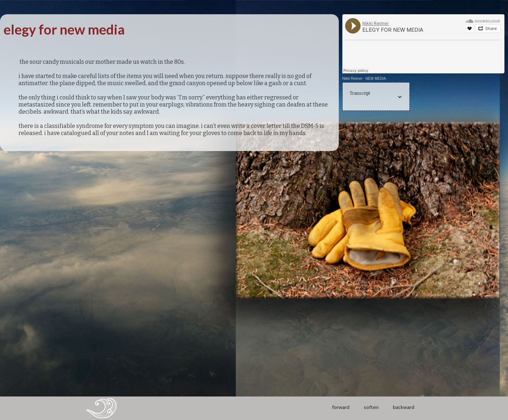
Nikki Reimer (353, 79)
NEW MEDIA (376, 79)
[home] (102, 408)
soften (371, 407)
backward (404, 407)
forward (341, 407)
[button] (376, 97)
